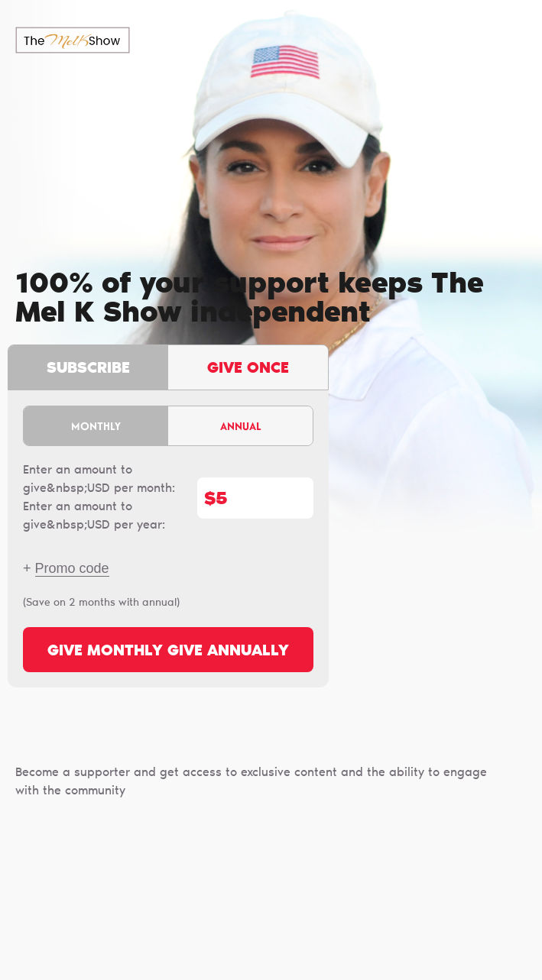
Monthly (96, 426)
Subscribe (88, 369)
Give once (248, 369)
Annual (241, 426)
